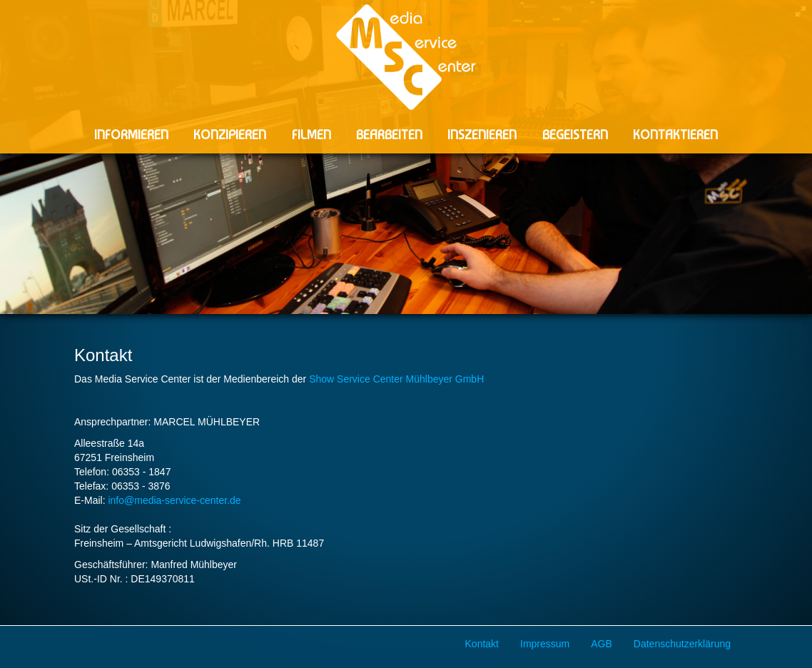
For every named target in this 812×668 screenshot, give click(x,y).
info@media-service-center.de (174, 500)
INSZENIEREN (482, 135)
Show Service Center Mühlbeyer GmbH (396, 379)
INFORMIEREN (131, 135)
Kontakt (482, 644)
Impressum (545, 644)
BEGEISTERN (575, 135)
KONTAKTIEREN (675, 135)
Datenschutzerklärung (682, 644)
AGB (602, 644)
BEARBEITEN (389, 135)
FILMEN (311, 135)
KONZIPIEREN (230, 135)
